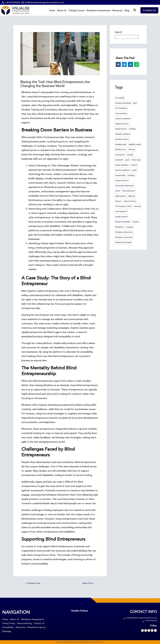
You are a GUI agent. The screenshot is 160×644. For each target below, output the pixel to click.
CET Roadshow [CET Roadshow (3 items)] (121, 108)
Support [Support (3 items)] (118, 201)
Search (118, 32)
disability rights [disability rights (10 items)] (121, 144)
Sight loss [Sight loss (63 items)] (132, 196)
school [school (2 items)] (118, 191)
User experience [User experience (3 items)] (121, 211)
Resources (117, 11)
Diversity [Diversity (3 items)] (132, 149)
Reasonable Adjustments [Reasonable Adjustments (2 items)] (125, 186)
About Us (57, 11)
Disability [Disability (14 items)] (132, 129)
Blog (127, 11)
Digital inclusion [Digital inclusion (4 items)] (121, 129)
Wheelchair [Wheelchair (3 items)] (119, 227)
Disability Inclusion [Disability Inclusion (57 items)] (122, 139)
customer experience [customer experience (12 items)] (123, 119)
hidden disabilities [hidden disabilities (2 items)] (122, 165)
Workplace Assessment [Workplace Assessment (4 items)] (124, 237)
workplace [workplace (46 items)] (129, 227)
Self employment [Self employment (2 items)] (129, 191)
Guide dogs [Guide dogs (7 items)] (136, 160)
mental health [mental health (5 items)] (120, 175)
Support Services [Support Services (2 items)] (130, 201)
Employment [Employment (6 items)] (120, 155)
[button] (135, 10)
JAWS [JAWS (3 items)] (134, 170)
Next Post (89, 584)
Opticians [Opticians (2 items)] (131, 175)
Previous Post (34, 583)
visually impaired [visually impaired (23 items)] (121, 217)
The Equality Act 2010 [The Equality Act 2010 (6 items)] (123, 206)
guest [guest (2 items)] (127, 160)
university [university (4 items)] (137, 206)
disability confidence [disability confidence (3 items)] (123, 134)
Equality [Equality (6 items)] (130, 155)
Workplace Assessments (97, 11)
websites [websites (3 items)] (136, 222)
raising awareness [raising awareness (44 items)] (122, 180)
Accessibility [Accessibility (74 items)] (120, 98)
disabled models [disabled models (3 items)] (135, 144)
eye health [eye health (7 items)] (119, 160)
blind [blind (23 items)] (135, 103)
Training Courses (73, 11)
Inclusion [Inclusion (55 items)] (134, 165)
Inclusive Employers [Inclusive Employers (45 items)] (122, 170)
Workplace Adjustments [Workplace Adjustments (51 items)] (124, 232)
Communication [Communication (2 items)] (121, 113)
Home (47, 11)
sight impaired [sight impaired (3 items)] (121, 196)
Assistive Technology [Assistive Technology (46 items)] (123, 103)
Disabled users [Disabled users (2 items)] (121, 149)
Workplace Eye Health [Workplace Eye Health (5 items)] (123, 242)
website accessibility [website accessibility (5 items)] (123, 222)
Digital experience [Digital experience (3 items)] (122, 124)
